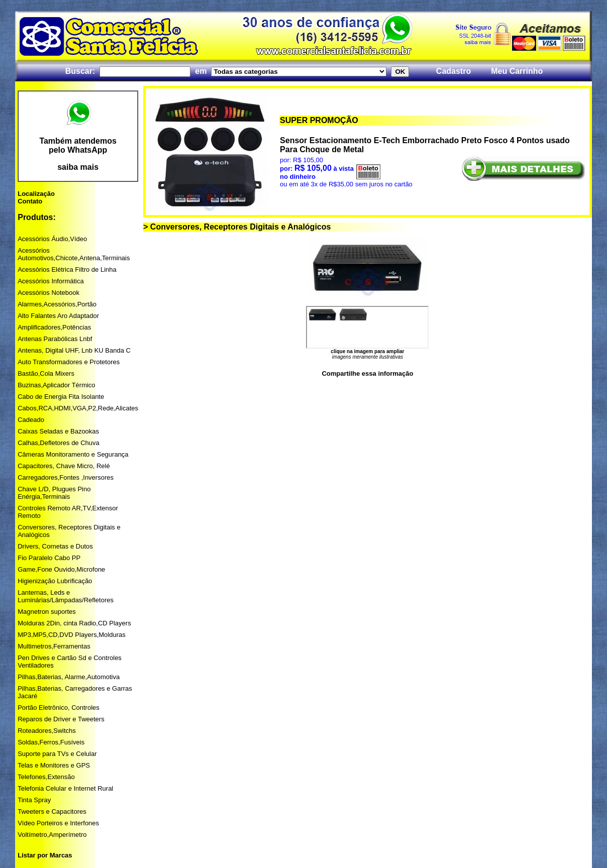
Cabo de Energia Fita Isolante (61, 397)
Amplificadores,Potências (54, 327)
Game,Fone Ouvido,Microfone (61, 569)
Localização (36, 194)
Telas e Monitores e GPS (54, 765)
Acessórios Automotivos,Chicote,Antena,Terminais (74, 254)
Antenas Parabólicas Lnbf (55, 339)
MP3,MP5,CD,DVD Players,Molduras (72, 635)
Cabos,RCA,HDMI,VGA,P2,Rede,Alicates (78, 408)
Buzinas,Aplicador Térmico (56, 385)
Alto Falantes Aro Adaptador (58, 316)
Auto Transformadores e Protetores (69, 362)
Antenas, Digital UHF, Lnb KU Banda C (74, 350)
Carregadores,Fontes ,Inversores (66, 477)
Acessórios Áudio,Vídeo (52, 239)
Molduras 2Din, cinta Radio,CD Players (74, 623)
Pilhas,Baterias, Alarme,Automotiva (69, 677)
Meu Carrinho (517, 71)
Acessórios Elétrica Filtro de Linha (67, 269)
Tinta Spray (34, 800)
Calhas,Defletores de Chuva (59, 443)
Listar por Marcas (45, 855)
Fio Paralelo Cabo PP (49, 558)
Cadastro (453, 71)
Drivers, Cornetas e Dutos (55, 546)
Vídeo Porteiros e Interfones (58, 823)
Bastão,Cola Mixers (46, 373)
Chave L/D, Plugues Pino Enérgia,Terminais (54, 493)
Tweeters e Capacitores (52, 811)
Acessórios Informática (51, 281)
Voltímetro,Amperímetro (52, 835)
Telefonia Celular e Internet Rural (65, 788)
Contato (30, 201)
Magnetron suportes (47, 612)
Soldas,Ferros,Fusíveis (51, 742)
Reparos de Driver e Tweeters (61, 719)
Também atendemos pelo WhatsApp (78, 145)
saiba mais (78, 167)
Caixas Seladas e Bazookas (58, 431)
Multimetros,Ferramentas (54, 646)
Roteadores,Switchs (47, 731)
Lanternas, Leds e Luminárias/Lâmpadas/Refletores (66, 596)
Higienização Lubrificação (55, 581)
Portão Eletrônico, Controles (59, 708)
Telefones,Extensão (46, 777)
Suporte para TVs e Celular (57, 754)
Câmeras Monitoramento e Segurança (73, 454)
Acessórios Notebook (48, 293)
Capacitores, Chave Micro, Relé (64, 466)
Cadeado (31, 420)
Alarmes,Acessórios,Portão (57, 304)
